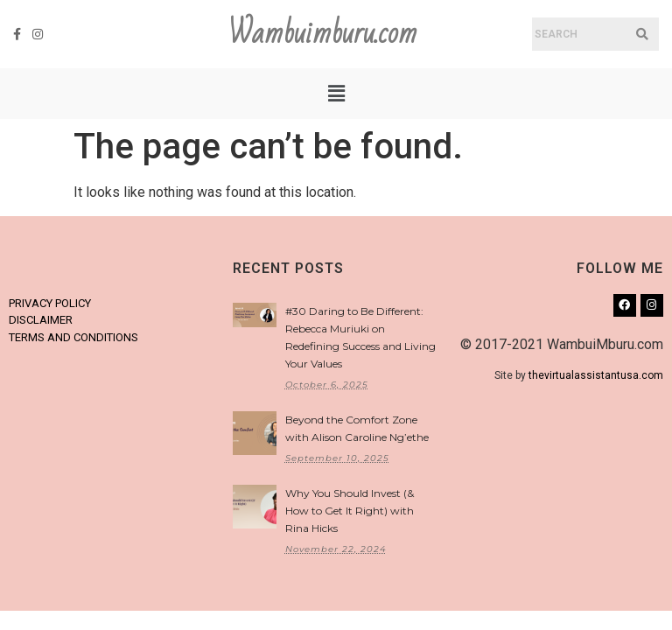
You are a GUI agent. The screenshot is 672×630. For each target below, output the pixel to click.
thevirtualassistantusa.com (596, 375)
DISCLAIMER (41, 320)
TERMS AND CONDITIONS (73, 337)
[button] (336, 94)
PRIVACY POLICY (50, 303)
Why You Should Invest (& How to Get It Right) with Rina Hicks (350, 511)
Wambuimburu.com (323, 34)
